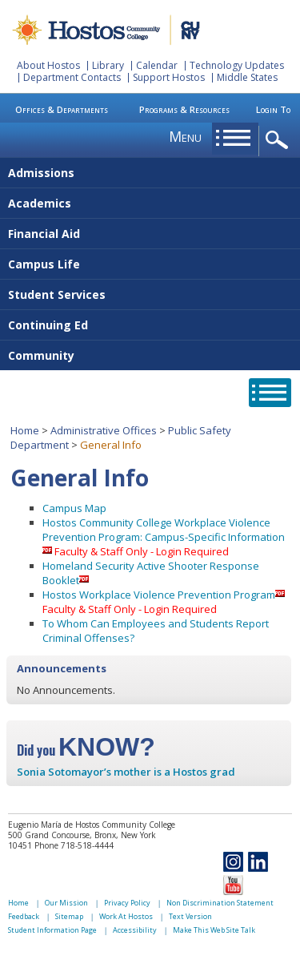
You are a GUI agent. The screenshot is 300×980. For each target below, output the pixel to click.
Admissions (41, 173)
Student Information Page (52, 930)
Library (108, 65)
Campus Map (74, 508)
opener (280, 141)
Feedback (24, 916)
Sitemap (69, 916)
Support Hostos (169, 77)
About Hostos (48, 65)
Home (25, 430)
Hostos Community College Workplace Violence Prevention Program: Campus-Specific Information (164, 530)
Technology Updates (237, 65)
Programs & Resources (184, 109)
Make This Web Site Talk (214, 930)
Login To (273, 109)
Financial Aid (44, 234)
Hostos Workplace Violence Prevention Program (159, 595)
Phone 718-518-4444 (74, 845)
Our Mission (66, 903)
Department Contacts (72, 77)
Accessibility (135, 930)
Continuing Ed (48, 325)
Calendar (157, 65)
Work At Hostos (126, 916)
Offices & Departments (62, 109)
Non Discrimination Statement (220, 903)
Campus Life (44, 264)
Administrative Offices (104, 430)
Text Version (190, 916)
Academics (40, 203)
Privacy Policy (127, 903)
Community (41, 355)
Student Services (57, 294)
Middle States (247, 77)
